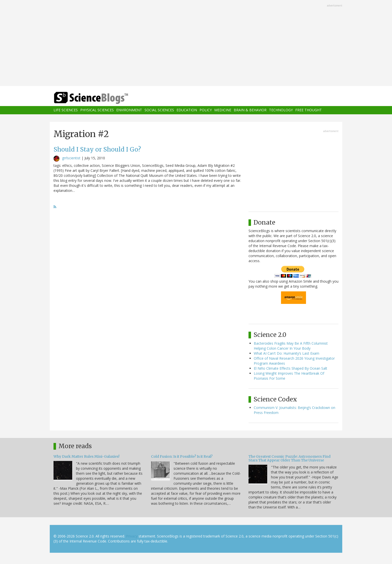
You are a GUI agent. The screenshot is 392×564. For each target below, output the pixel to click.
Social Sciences (159, 110)
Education (187, 110)
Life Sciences (66, 110)
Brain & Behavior (250, 110)
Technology (281, 110)
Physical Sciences (97, 110)
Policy (206, 110)
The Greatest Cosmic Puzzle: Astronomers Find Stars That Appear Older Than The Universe (289, 458)
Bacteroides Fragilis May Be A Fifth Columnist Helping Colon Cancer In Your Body (291, 346)
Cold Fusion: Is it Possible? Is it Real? (182, 456)
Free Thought (308, 110)
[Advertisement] (196, 44)
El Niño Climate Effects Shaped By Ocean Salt (290, 368)
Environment (129, 110)
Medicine (223, 110)
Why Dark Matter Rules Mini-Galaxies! (86, 456)
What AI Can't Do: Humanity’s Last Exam (286, 353)
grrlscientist (71, 158)
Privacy (132, 536)
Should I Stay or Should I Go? (97, 149)
